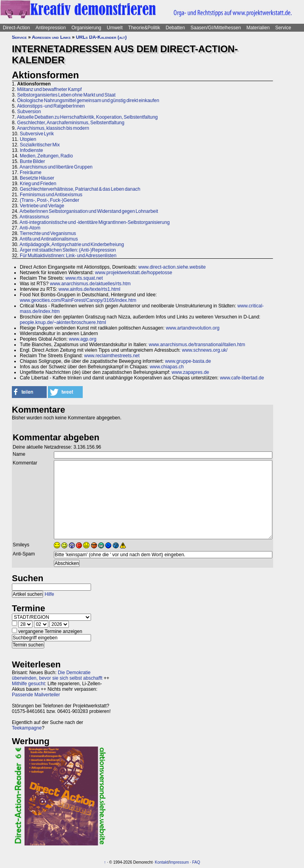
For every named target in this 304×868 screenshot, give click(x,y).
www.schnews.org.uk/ (205, 350)
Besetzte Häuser (37, 178)
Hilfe (49, 594)
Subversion (29, 112)
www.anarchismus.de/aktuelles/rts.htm (90, 284)
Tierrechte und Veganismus (48, 233)
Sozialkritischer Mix (40, 145)
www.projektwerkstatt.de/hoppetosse (134, 273)
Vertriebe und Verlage (42, 206)
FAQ (196, 862)
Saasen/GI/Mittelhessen (216, 28)
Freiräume (31, 172)
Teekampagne (27, 728)
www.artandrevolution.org (193, 328)
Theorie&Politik (144, 28)
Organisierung (86, 28)
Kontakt (161, 862)
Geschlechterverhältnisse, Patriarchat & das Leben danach (80, 189)
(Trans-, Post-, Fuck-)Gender (49, 200)
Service (283, 28)
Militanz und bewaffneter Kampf (49, 89)
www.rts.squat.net (84, 278)
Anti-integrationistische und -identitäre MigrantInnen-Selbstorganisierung (94, 222)
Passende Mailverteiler (36, 695)
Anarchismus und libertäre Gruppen (56, 167)
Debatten (176, 28)
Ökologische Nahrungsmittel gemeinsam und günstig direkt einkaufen (88, 100)
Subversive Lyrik (37, 134)
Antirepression (51, 28)
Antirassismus (34, 217)
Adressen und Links (51, 37)
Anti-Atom (30, 228)
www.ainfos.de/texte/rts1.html (89, 289)
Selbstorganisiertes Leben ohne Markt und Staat (66, 95)
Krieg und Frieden (38, 184)
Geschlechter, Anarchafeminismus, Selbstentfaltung (71, 123)
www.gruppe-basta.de (188, 361)
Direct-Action (16, 28)
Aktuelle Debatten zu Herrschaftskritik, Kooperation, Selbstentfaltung (87, 117)
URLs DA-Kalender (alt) (101, 37)
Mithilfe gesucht (28, 684)
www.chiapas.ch (167, 367)
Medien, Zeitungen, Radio (46, 156)
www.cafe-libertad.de (242, 378)
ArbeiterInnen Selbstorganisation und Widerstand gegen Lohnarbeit (89, 211)
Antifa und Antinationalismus (48, 239)
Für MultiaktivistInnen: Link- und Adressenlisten (68, 256)
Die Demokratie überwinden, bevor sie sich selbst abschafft (57, 675)
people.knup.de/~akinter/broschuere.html (63, 322)
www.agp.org (83, 339)
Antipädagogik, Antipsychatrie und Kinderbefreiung (72, 244)
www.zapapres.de (191, 372)
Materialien (258, 28)
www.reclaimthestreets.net (112, 356)
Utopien (28, 139)
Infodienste (31, 150)
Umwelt (115, 28)
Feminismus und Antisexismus (51, 195)
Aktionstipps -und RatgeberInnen (51, 106)
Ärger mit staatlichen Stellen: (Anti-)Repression (68, 250)
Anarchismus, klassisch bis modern (53, 128)
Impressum (179, 862)
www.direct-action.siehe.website (172, 267)
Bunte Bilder (32, 161)
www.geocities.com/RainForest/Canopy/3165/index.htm (78, 300)
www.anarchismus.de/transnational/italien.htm (197, 345)
